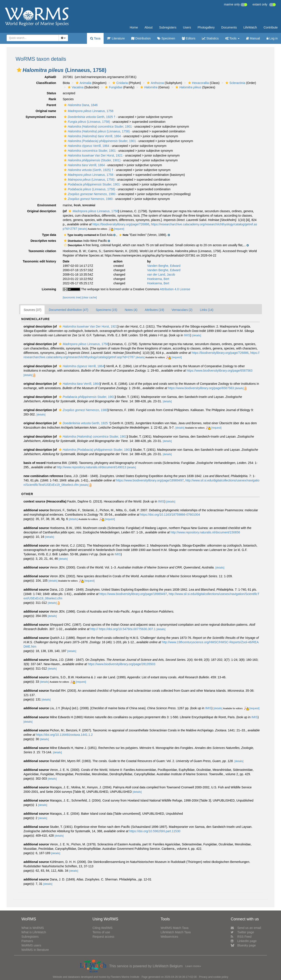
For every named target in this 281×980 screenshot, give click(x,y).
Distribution (141, 38)
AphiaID (50, 77)
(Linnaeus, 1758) (86, 122)
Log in (272, 38)
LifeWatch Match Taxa (176, 932)
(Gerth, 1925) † (88, 170)
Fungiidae (113, 87)
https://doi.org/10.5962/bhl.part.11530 (155, 831)
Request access (103, 937)
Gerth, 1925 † (89, 117)
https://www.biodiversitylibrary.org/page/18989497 (150, 480)
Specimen (166, 38)
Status (51, 93)
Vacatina (75, 87)
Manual (253, 38)
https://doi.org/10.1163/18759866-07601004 (170, 515)
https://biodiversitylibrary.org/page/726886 (121, 224)
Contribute (271, 27)
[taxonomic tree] (72, 298)
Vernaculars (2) (182, 310)
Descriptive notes (43, 241)
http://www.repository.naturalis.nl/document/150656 (205, 532)
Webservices (169, 937)
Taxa (95, 38)
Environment (47, 205)
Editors (189, 38)
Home (134, 27)
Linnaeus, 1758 (88, 111)
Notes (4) (131, 310)
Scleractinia (235, 83)
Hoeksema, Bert (158, 279)
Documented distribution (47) (68, 310)
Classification (46, 83)
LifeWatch (250, 27)
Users (187, 27)
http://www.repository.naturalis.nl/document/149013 (91, 467)
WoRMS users (31, 945)
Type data (49, 235)
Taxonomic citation (42, 251)
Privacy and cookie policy (214, 977)
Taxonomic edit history (39, 261)
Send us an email (246, 928)
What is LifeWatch (34, 932)
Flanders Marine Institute (125, 977)
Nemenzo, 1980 (89, 194)
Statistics (210, 38)
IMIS (187, 335)
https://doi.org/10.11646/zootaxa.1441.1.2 (64, 735)
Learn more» (193, 966)
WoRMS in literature (35, 950)
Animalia (83, 83)
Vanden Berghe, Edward (164, 266)
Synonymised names (41, 117)
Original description (41, 211)
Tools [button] (232, 38)
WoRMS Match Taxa (175, 928)
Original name (46, 111)
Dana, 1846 (80, 105)
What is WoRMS (32, 928)
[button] (19, 70)
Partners (27, 941)
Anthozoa (155, 83)
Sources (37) (32, 310)
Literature (116, 38)
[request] (119, 229)
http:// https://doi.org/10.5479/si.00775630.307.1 (123, 629)
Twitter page (242, 932)
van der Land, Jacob (161, 274)
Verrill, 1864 (92, 136)
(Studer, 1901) (92, 160)
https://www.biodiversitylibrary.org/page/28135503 (122, 664)
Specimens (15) (106, 310)
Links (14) (206, 310)
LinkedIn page (244, 941)
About (149, 27)
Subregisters (168, 27)
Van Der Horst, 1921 (93, 155)
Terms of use (101, 932)
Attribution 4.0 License (175, 289)
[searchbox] (31, 38)
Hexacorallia (198, 83)
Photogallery (206, 27)
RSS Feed (241, 937)
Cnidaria (120, 83)
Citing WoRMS (103, 928)
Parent (51, 105)
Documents (229, 27)
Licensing (49, 289)
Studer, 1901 (97, 127)
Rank (52, 99)
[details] (82, 229)
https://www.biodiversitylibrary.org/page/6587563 (220, 371)
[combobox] (33, 38)
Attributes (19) (155, 310)
